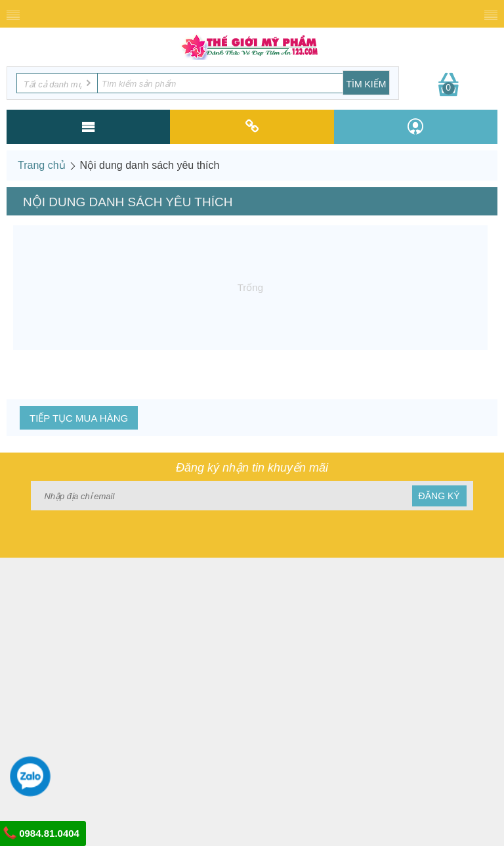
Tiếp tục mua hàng (79, 418)
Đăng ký (439, 496)
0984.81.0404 (41, 833)
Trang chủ (42, 165)
